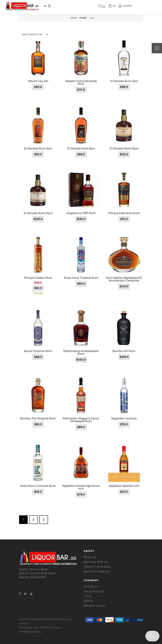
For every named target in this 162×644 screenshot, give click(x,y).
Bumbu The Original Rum (38, 418)
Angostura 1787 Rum (81, 213)
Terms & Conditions (97, 572)
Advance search (94, 606)
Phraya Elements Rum (124, 213)
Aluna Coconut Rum (38, 351)
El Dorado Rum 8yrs (81, 148)
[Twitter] (25, 594)
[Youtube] (31, 594)
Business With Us (96, 562)
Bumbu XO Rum (124, 351)
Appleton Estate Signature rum (81, 487)
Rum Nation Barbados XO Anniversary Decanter (124, 279)
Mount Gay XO (38, 81)
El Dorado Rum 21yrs (38, 213)
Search (88, 601)
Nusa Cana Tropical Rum (81, 278)
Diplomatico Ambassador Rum (81, 352)
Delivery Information (97, 567)
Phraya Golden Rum (38, 278)
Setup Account (94, 591)
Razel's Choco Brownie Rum (81, 82)
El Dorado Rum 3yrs (124, 81)
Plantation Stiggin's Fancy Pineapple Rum (81, 420)
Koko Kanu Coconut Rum (38, 486)
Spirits (83, 18)
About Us (90, 557)
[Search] (49, 6)
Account (125, 6)
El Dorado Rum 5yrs (38, 148)
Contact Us (91, 586)
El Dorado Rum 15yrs (124, 148)
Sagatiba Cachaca (124, 418)
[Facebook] (20, 594)
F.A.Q (87, 596)
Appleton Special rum (124, 486)
